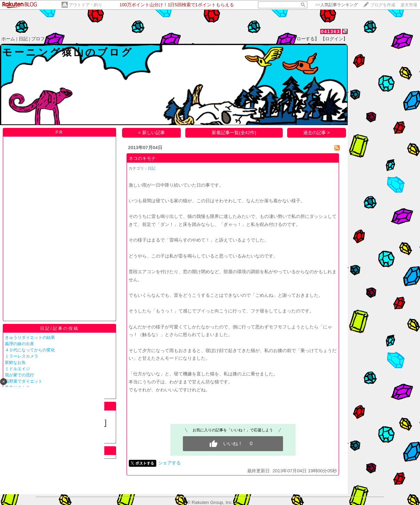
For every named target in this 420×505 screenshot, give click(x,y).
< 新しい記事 (152, 133)
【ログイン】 (334, 39)
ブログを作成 (383, 5)
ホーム (8, 39)
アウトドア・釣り (86, 5)
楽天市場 (409, 5)
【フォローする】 (301, 39)
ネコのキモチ (142, 158)
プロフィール (45, 39)
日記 (23, 39)
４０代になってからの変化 (30, 350)
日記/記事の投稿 (59, 328)
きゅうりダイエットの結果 (30, 337)
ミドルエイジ (17, 369)
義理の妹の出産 (19, 344)
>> (337, 5)
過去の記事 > (317, 133)
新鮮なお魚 (15, 363)
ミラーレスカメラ (22, 356)
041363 (330, 31)
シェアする (169, 463)
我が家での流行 (19, 375)
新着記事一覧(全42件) (234, 133)
